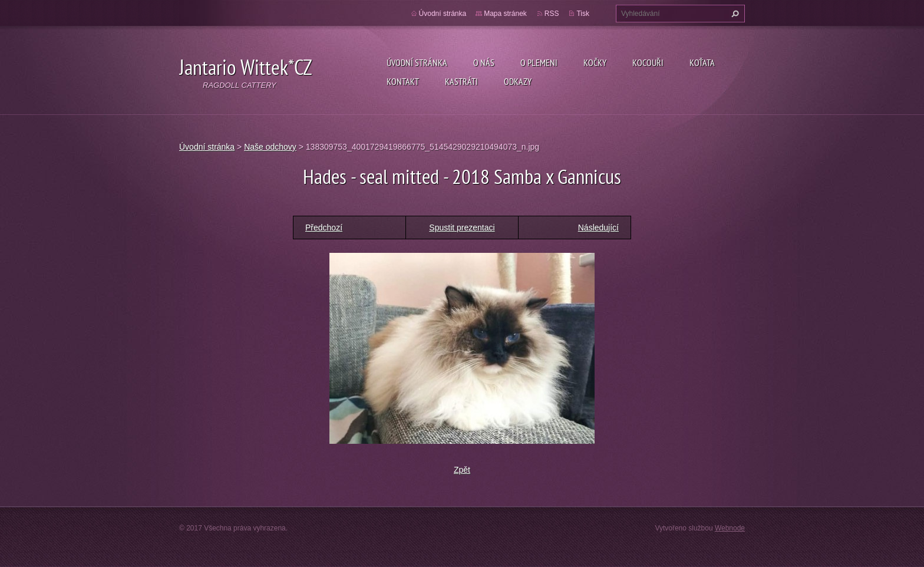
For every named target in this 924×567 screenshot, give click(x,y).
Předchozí (324, 228)
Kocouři (648, 62)
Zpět (462, 470)
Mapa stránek (505, 14)
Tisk (583, 14)
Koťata (702, 62)
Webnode (730, 528)
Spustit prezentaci (462, 228)
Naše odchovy (270, 147)
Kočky (595, 62)
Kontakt (403, 81)
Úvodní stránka (417, 62)
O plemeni (539, 62)
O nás (484, 62)
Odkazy (518, 81)
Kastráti (461, 81)
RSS (552, 14)
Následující (598, 228)
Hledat (734, 14)
